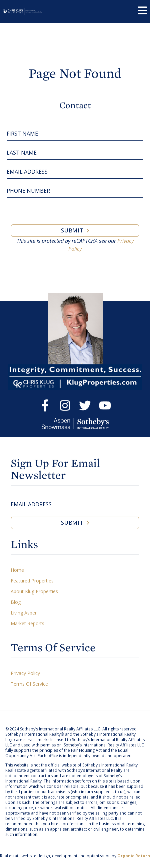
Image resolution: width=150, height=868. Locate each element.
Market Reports (27, 623)
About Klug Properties (34, 591)
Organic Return (134, 856)
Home (17, 570)
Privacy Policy (25, 673)
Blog (16, 602)
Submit (72, 230)
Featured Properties (32, 581)
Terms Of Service (29, 684)
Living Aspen (24, 613)
